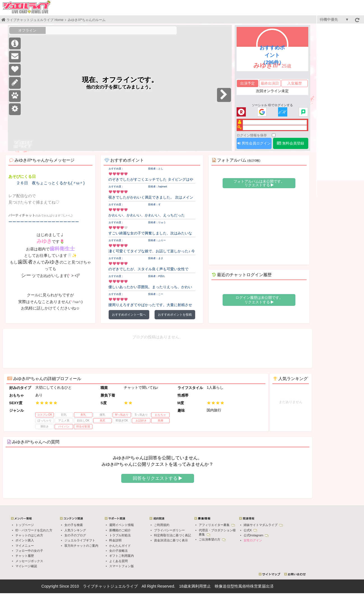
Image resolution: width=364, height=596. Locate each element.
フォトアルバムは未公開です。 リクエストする (259, 183)
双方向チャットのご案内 (81, 546)
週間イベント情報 (122, 525)
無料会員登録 (290, 143)
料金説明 (115, 540)
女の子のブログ (75, 535)
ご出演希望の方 (212, 539)
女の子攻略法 (118, 551)
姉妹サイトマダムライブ (263, 525)
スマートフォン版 (122, 566)
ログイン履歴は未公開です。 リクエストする (259, 300)
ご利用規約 (162, 525)
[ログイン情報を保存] (274, 135)
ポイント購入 (25, 540)
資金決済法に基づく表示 (171, 540)
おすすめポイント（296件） (272, 55)
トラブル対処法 (120, 535)
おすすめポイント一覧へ (129, 315)
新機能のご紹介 (120, 530)
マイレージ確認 (26, 566)
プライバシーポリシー (169, 530)
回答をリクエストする (158, 478)
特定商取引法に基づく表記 (172, 535)
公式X (250, 530)
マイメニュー (25, 546)
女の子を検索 (74, 525)
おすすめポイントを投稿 (175, 315)
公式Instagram (256, 535)
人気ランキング (75, 530)
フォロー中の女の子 (29, 551)
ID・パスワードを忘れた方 (34, 530)
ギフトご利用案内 (122, 556)
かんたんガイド (120, 546)
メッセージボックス (29, 561)
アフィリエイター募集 (217, 525)
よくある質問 (118, 561)
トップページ (25, 525)
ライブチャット (97, 586)
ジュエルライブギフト (80, 540)
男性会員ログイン (254, 143)
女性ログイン (253, 540)
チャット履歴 (25, 556)
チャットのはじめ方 (29, 535)
